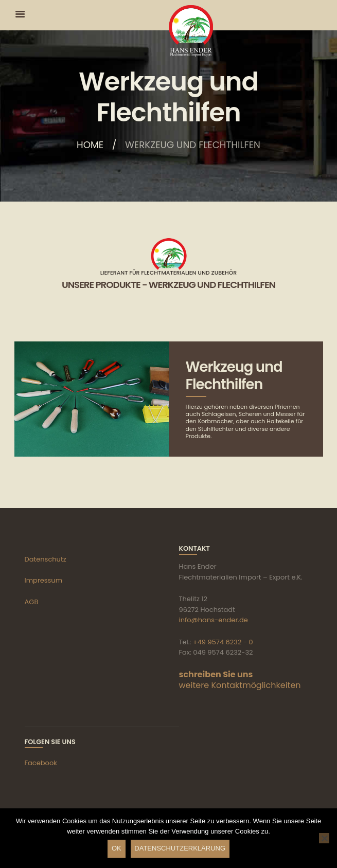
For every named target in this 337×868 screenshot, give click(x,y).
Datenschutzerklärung (180, 848)
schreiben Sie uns (216, 674)
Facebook (41, 763)
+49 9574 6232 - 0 (223, 642)
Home (90, 145)
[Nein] (324, 838)
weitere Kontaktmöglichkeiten (240, 685)
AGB (32, 602)
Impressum (44, 580)
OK (117, 848)
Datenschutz (46, 559)
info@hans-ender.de (214, 620)
